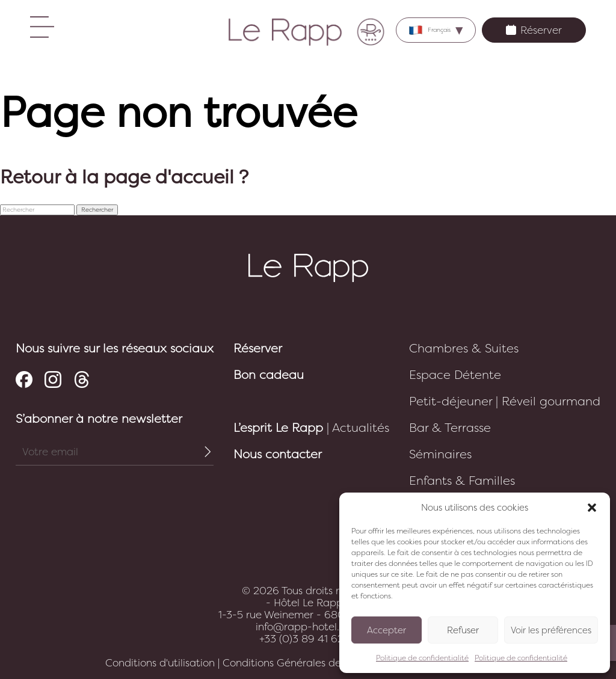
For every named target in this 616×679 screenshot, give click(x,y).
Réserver (534, 30)
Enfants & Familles (462, 481)
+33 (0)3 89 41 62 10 (308, 639)
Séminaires (440, 454)
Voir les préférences (551, 630)
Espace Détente (455, 375)
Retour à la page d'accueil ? (124, 177)
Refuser (463, 630)
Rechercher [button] (97, 210)
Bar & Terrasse (450, 428)
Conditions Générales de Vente (297, 663)
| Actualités (311, 428)
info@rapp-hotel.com (308, 627)
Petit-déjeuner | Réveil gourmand (505, 401)
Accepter (387, 630)
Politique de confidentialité (422, 658)
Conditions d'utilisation (160, 663)
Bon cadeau (269, 375)
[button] (592, 508)
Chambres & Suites (464, 349)
